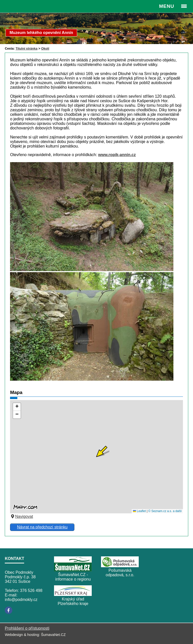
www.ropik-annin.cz (117, 155)
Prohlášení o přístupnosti (27, 628)
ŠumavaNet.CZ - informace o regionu (73, 577)
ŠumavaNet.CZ (53, 635)
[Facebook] (9, 610)
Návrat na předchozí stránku (42, 527)
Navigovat (21, 516)
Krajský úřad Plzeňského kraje (73, 601)
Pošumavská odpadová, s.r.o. (120, 573)
